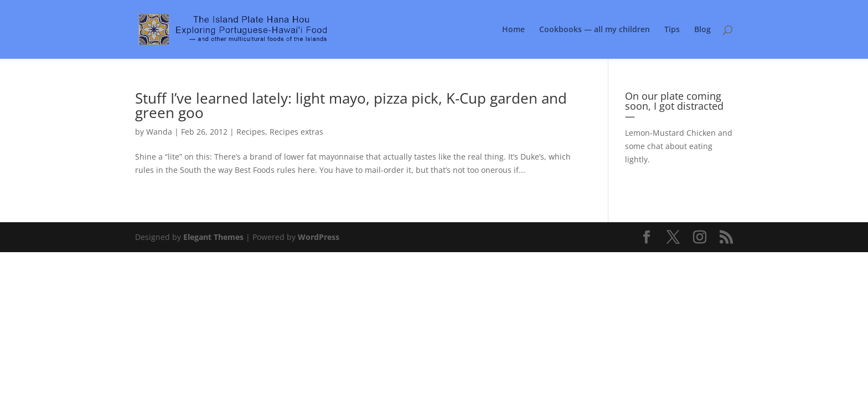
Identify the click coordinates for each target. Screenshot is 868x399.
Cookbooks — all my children (595, 30)
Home (513, 30)
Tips (672, 30)
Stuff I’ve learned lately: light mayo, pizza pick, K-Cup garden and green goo (351, 105)
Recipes (251, 132)
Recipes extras (296, 132)
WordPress (319, 237)
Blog (702, 30)
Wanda (159, 132)
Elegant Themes (213, 237)
